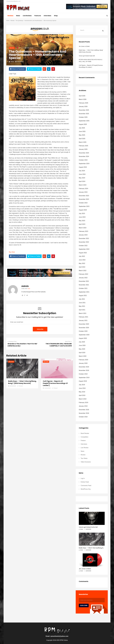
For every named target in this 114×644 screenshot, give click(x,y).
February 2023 (83, 231)
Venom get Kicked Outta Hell (87, 56)
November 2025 (84, 114)
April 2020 (82, 353)
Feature (83, 440)
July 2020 (82, 342)
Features (38, 16)
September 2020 (84, 335)
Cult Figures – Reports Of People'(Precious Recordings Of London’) (55, 383)
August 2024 (83, 167)
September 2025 (84, 121)
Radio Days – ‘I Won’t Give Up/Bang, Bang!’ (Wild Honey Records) (22, 382)
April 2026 (82, 96)
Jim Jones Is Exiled (84, 46)
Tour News (84, 458)
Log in (83, 478)
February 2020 (83, 360)
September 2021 (84, 292)
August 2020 (83, 338)
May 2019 (82, 392)
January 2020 (83, 363)
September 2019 (84, 378)
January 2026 (83, 107)
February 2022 (83, 274)
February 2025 (83, 146)
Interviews (47, 16)
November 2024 (84, 156)
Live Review (85, 448)
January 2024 (83, 192)
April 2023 (82, 224)
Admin (12, 62)
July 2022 (82, 256)
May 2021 (82, 306)
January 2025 (83, 149)
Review (13, 21)
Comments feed (86, 486)
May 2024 (82, 178)
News (18, 16)
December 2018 (84, 410)
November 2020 (84, 328)
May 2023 (82, 221)
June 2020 (82, 345)
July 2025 (82, 128)
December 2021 (84, 281)
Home (8, 21)
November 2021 (84, 285)
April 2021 (82, 310)
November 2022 (84, 242)
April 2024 (82, 181)
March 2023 (83, 228)
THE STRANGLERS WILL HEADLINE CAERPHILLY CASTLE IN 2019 (59, 345)
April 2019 (82, 395)
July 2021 (82, 299)
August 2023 (83, 210)
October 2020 (83, 331)
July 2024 (82, 171)
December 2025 (84, 110)
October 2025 (83, 117)
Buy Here (12, 252)
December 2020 (84, 324)
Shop (56, 16)
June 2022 (82, 260)
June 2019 (82, 388)
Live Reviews (27, 16)
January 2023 (83, 235)
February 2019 (83, 403)
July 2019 (82, 385)
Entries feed (85, 482)
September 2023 (84, 206)
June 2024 (82, 174)
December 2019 (84, 367)
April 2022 (82, 267)
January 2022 (83, 278)
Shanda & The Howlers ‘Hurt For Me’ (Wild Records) (23, 345)
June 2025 (82, 131)
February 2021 (83, 317)
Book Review (85, 433)
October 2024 (83, 160)
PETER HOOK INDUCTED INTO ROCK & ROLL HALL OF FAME (91, 61)
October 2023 (83, 203)
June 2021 (82, 303)
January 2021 (83, 320)
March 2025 (83, 142)
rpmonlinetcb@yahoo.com (13, 1)
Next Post (68, 341)
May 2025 (82, 135)
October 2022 (83, 246)
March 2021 (83, 313)
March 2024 (83, 185)
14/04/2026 (47, 388)
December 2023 (84, 196)
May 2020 (82, 349)
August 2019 (83, 381)
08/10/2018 (20, 62)
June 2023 (82, 217)
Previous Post (12, 341)
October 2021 (83, 288)
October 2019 (83, 374)
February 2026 (83, 103)
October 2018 (83, 417)
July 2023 (82, 213)
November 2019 (84, 370)
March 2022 (83, 271)
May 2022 (82, 263)
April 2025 (82, 139)
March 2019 (83, 399)
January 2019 (83, 406)
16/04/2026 (12, 386)
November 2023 (84, 199)
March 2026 (83, 99)
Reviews (10, 16)
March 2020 (83, 356)
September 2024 (84, 164)
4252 (29, 289)
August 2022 (83, 253)
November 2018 (84, 413)
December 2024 (84, 153)
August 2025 (83, 124)
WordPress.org (86, 489)
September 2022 (84, 249)
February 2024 (83, 189)
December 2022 (84, 238)
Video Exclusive (86, 462)
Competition (84, 437)
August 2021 (83, 296)
